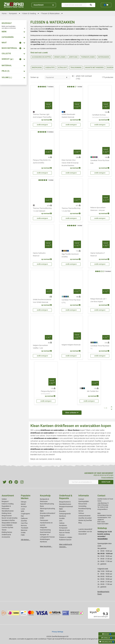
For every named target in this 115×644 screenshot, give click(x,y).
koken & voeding (54, 459)
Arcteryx (24, 506)
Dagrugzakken (45, 516)
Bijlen (42, 511)
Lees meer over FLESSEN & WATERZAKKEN (43, 49)
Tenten (4, 530)
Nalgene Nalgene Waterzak (71, 345)
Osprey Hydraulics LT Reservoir (98, 254)
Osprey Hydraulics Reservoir (39, 254)
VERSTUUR (106, 482)
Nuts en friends (64, 533)
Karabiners (63, 525)
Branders (62, 511)
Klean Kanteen (74, 430)
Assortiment (44, 5)
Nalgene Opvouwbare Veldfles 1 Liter (40, 347)
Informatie (84, 496)
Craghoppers (25, 514)
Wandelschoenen (8, 511)
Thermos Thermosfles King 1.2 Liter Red (71, 210)
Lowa (23, 509)
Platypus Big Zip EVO (48, 393)
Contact (81, 499)
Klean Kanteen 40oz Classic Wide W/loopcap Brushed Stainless (70, 163)
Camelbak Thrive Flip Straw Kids (100, 162)
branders (34, 455)
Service (81, 511)
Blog (80, 523)
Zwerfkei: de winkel (85, 518)
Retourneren (83, 504)
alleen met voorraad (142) (84, 77)
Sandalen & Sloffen (8, 520)
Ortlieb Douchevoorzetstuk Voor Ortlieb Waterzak (42, 301)
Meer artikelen (72, 413)
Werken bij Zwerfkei (85, 520)
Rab (22, 516)
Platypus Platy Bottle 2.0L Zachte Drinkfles (42, 161)
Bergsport (5, 501)
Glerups (24, 502)
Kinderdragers (45, 539)
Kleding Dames (7, 532)
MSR (23, 511)
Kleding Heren (7, 513)
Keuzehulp (45, 496)
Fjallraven (24, 518)
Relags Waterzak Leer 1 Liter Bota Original (99, 300)
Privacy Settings (57, 632)
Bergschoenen (7, 516)
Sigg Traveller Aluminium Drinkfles (70, 255)
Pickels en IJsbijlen (66, 537)
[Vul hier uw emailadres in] (84, 482)
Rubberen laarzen (65, 540)
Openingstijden (84, 501)
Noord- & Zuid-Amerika (10, 518)
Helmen (62, 523)
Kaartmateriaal (45, 532)
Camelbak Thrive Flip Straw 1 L (100, 347)
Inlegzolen (44, 527)
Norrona (24, 525)
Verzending (82, 506)
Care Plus (24, 523)
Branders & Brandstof (48, 513)
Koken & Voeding (8, 504)
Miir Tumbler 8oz (93, 391)
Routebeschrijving (85, 509)
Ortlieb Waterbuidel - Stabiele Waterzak (69, 116)
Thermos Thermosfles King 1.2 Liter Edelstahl (42, 210)
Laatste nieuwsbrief (85, 529)
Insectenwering (45, 530)
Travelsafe (24, 528)
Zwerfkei (24, 521)
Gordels (62, 518)
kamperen (43, 459)
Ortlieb (23, 533)
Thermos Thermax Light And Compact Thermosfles (42, 116)
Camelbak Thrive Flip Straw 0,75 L (71, 301)
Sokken (4, 499)
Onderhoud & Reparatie (66, 497)
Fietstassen (44, 520)
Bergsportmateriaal (66, 506)
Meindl (23, 504)
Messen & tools (64, 530)
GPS (61, 521)
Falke (23, 535)
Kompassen (63, 528)
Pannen (62, 535)
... (19, 13)
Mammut (24, 530)
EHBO (42, 518)
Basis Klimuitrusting (47, 504)
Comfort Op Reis (7, 527)
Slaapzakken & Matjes (9, 523)
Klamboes (43, 542)
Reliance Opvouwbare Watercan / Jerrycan (98, 209)
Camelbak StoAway (101, 116)
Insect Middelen (7, 525)
